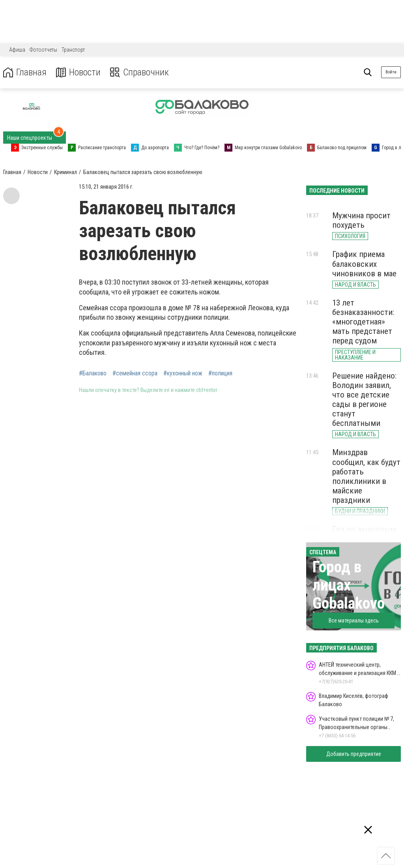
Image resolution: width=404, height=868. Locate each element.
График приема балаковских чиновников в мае (364, 264)
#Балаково (93, 373)
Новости (78, 72)
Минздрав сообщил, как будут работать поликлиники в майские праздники (366, 476)
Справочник (139, 72)
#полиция (220, 373)
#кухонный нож (183, 373)
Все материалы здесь (354, 621)
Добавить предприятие (354, 754)
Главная (25, 72)
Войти (391, 72)
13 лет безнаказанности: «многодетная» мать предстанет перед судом (363, 322)
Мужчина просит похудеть (361, 220)
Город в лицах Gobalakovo (349, 585)
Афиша (17, 50)
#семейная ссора (135, 373)
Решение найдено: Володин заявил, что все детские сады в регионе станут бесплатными (364, 400)
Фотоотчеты (43, 50)
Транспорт (73, 50)
